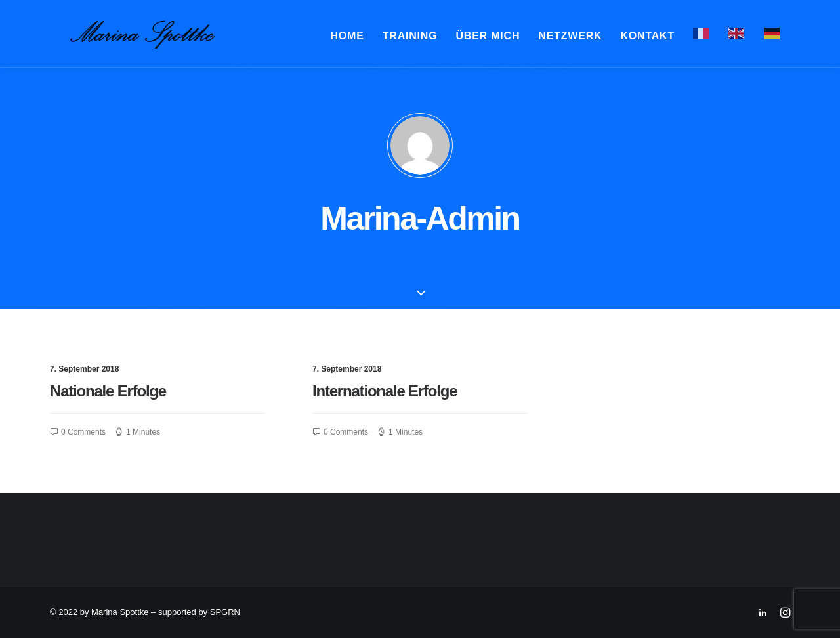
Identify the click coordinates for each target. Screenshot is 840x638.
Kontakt (647, 38)
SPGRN (225, 612)
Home (347, 38)
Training (410, 38)
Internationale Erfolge (385, 397)
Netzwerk (570, 38)
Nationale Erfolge (108, 397)
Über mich (488, 38)
